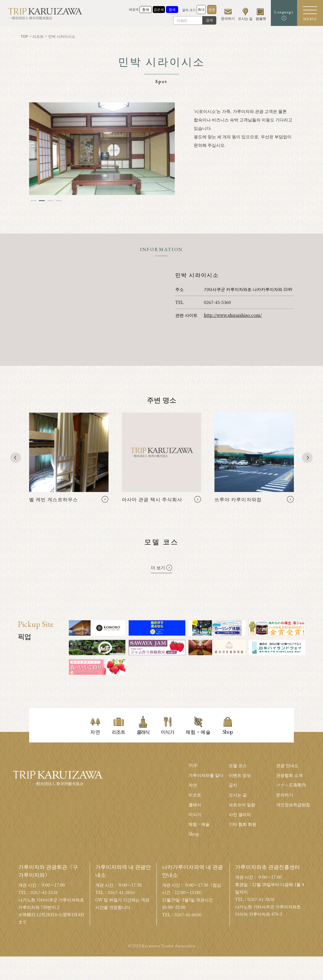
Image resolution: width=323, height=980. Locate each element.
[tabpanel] (102, 149)
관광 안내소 (287, 765)
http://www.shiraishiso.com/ (233, 315)
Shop (194, 834)
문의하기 (285, 795)
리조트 (195, 795)
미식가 (195, 814)
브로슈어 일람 (242, 804)
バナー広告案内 (291, 785)
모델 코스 (238, 765)
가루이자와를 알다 (206, 775)
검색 (209, 20)
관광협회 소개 (289, 775)
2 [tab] (42, 201)
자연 (193, 785)
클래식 (195, 804)
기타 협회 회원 (243, 824)
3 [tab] (50, 201)
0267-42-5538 (44, 892)
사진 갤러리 (240, 814)
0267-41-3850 (121, 892)
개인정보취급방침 (293, 804)
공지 (233, 785)
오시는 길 (238, 795)
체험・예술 (199, 824)
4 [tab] (59, 201)
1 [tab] (33, 201)
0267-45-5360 (217, 302)
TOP (193, 765)
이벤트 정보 (240, 775)
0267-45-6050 (188, 915)
